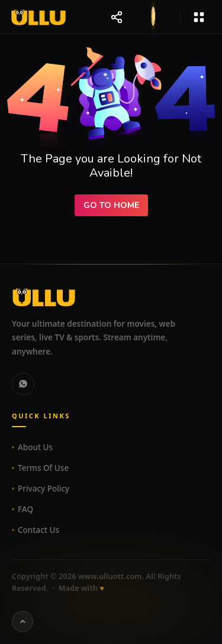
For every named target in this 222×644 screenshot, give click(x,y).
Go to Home (111, 205)
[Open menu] (199, 17)
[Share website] (117, 17)
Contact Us (38, 530)
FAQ (25, 509)
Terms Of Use (43, 468)
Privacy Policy (44, 489)
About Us (35, 447)
